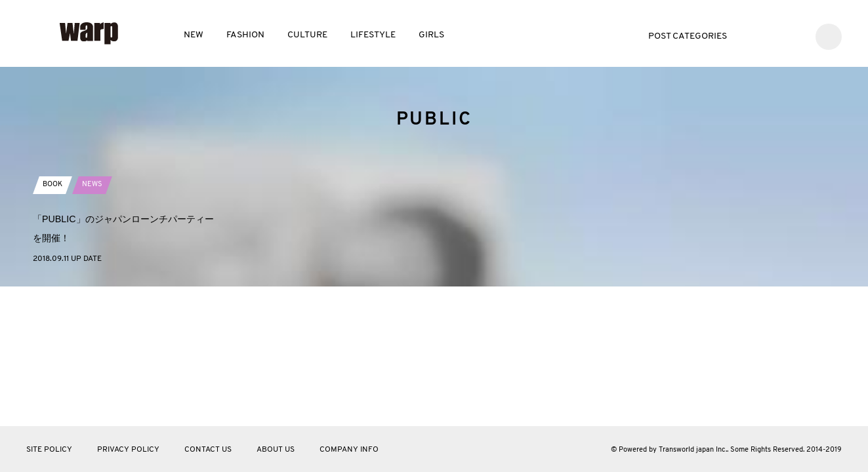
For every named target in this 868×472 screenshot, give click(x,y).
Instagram (794, 35)
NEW (194, 35)
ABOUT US (276, 450)
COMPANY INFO (349, 450)
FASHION (245, 35)
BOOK (54, 321)
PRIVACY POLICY (128, 450)
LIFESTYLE (373, 35)
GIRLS (431, 35)
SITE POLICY (49, 450)
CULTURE (307, 35)
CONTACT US (208, 450)
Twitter (754, 35)
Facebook (774, 35)
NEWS (95, 321)
